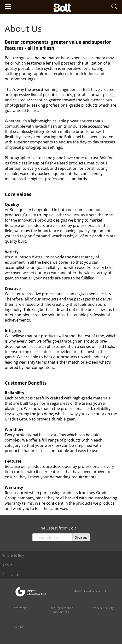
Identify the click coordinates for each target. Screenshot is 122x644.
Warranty (20, 608)
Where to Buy (13, 555)
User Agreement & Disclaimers (61, 610)
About (7, 565)
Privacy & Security (102, 608)
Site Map (20, 627)
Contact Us (11, 575)
